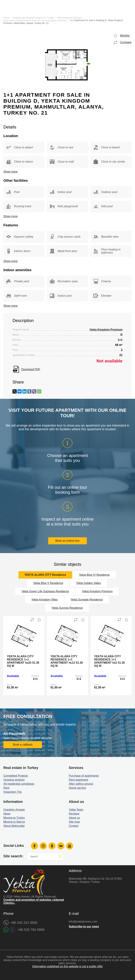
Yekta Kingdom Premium (70, 18)
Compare (126, 42)
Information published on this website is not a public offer (67, 966)
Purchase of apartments (84, 776)
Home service (77, 788)
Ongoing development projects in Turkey (33, 18)
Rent (6, 788)
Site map (74, 822)
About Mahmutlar (14, 826)
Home (6, 18)
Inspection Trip (12, 792)
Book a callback (23, 745)
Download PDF (31, 369)
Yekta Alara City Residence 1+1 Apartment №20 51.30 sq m (23, 661)
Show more (10, 172)
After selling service (81, 784)
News (7, 814)
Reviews (74, 814)
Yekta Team (76, 810)
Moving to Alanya (14, 822)
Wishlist (125, 36)
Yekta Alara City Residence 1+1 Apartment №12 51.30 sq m (67, 661)
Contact (74, 826)
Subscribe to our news (84, 926)
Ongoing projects (14, 780)
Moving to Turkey (14, 818)
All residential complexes (19, 784)
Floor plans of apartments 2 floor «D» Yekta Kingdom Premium (35, 20)
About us (74, 818)
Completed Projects (16, 776)
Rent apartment (78, 780)
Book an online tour (67, 541)
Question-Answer (14, 810)
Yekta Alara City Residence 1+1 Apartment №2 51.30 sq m (109, 661)
